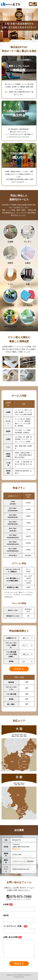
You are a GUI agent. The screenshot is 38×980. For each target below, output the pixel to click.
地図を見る (17, 849)
